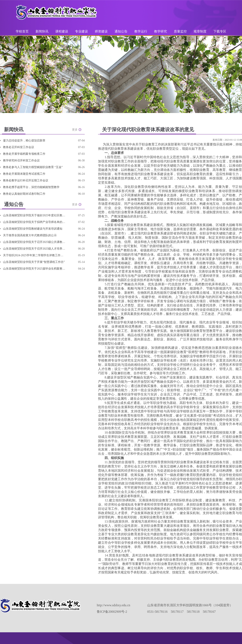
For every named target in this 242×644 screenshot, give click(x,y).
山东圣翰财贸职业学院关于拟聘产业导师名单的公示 (34, 222)
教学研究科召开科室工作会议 (21, 160)
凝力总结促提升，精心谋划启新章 (24, 141)
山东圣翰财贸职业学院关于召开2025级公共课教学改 (34, 242)
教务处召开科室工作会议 (19, 147)
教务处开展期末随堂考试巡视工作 (24, 174)
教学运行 (141, 31)
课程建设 (62, 31)
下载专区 (220, 31)
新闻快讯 (42, 31)
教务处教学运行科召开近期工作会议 (26, 180)
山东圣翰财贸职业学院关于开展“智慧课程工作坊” (34, 262)
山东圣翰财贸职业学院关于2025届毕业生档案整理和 (34, 269)
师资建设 (102, 31)
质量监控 (181, 31)
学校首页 (22, 31)
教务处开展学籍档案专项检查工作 (24, 154)
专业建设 (82, 31)
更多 (75, 130)
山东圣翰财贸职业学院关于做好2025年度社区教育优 (34, 215)
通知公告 (121, 31)
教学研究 (161, 31)
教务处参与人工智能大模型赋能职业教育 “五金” (33, 167)
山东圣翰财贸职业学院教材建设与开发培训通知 (33, 229)
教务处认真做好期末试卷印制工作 (24, 194)
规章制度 (200, 31)
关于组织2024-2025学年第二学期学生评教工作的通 (34, 255)
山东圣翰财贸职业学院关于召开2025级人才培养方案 (34, 249)
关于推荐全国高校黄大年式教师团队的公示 (30, 235)
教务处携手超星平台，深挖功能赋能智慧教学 (31, 187)
